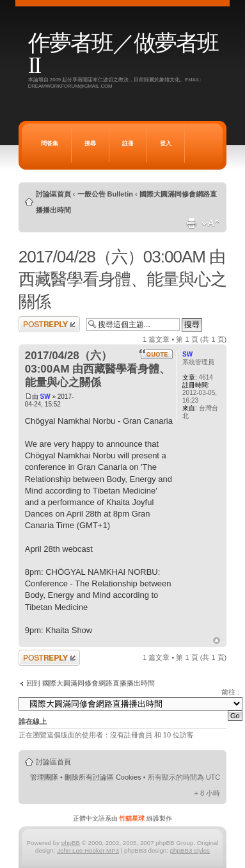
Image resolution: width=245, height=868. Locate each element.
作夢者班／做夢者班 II (123, 54)
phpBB (71, 843)
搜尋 (90, 143)
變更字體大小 (211, 223)
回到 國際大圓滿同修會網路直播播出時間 (91, 683)
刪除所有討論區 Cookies (103, 777)
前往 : (230, 692)
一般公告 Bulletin (105, 194)
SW (45, 397)
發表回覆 (49, 324)
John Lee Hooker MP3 (88, 850)
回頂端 (217, 641)
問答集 (50, 143)
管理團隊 (44, 777)
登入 (166, 143)
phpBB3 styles (190, 850)
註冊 (128, 143)
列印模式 (191, 223)
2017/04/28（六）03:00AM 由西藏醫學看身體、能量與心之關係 (122, 279)
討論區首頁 (53, 194)
